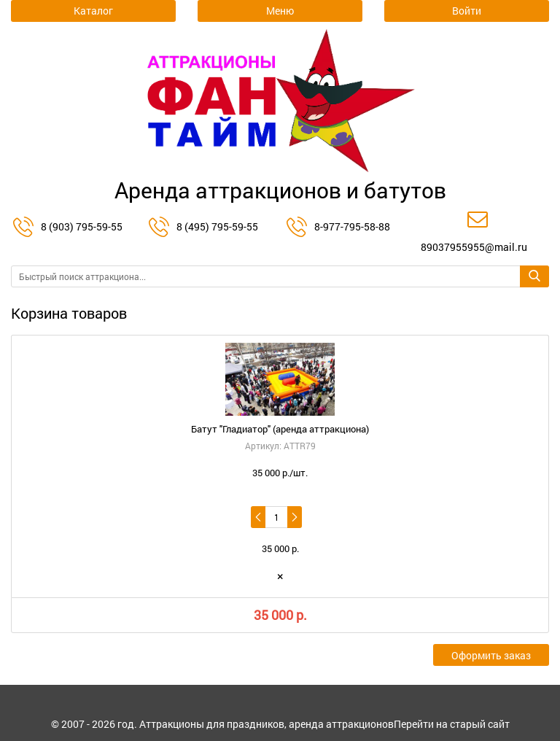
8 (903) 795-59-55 (82, 226)
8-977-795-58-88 (352, 226)
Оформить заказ (491, 655)
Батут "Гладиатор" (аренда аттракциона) (280, 429)
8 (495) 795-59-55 (217, 226)
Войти (467, 11)
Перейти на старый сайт (452, 724)
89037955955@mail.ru (474, 247)
